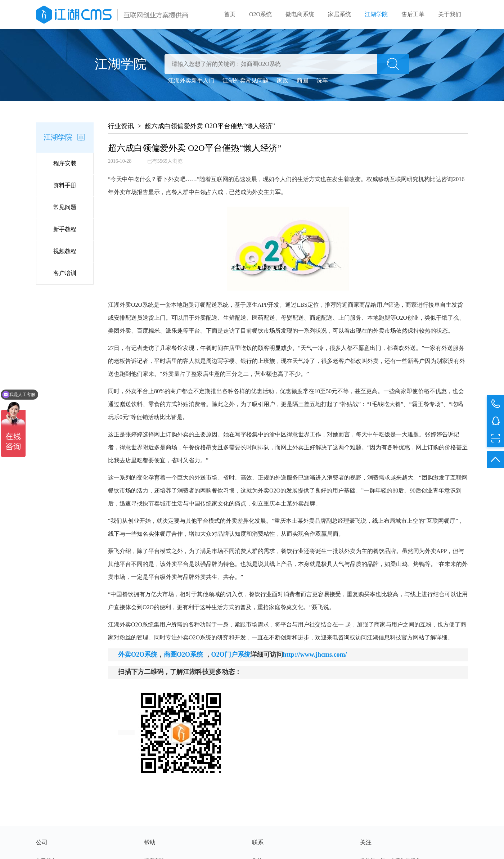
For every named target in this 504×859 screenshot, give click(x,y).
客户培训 (65, 273)
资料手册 (65, 185)
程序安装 (65, 163)
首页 (230, 14)
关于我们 (450, 14)
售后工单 (413, 14)
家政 (283, 80)
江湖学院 (376, 14)
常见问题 (65, 207)
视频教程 (65, 251)
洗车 (322, 80)
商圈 (302, 80)
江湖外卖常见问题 (246, 80)
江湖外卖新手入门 (191, 80)
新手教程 (65, 229)
